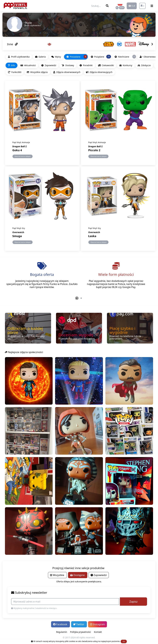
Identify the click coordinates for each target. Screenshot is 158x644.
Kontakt (98, 632)
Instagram (98, 624)
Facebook (60, 624)
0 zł (132, 6)
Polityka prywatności (80, 632)
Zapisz (133, 602)
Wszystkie (57, 575)
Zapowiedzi (99, 575)
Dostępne (78, 575)
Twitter (79, 624)
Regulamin (62, 632)
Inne (12, 44)
